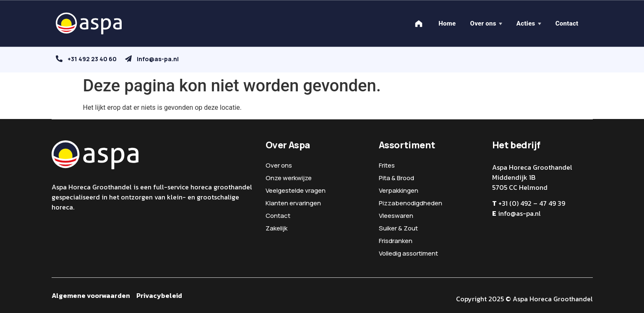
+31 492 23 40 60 (92, 59)
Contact (567, 23)
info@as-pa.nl (158, 59)
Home (447, 23)
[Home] (419, 23)
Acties (526, 23)
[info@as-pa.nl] (128, 59)
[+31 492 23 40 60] (59, 59)
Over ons (483, 23)
